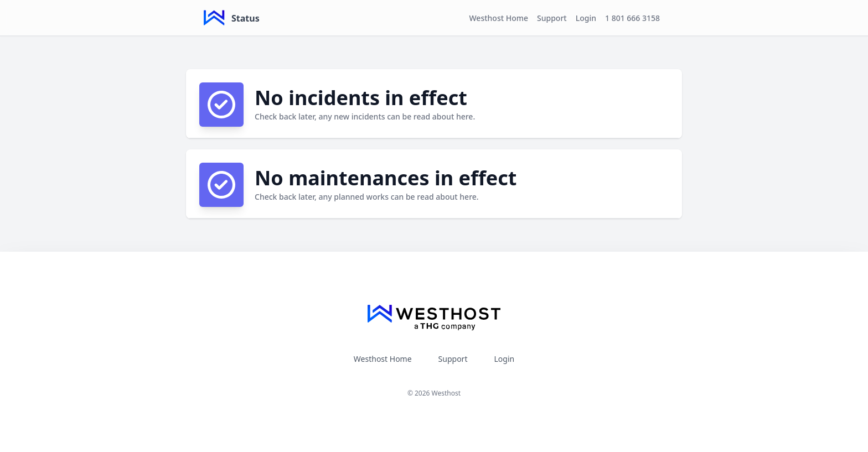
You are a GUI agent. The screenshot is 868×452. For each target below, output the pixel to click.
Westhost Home (498, 18)
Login (586, 18)
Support (552, 18)
